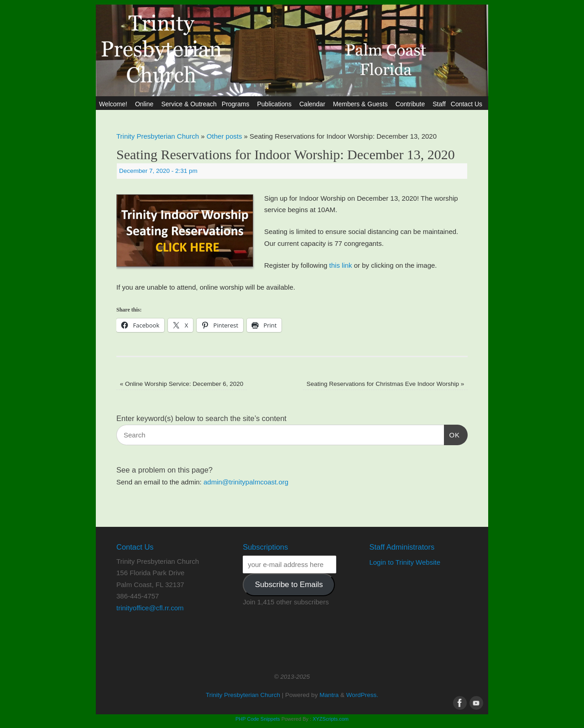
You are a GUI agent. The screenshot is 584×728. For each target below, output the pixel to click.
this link (341, 265)
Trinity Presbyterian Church (158, 136)
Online (146, 104)
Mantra (329, 695)
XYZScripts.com (331, 719)
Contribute (412, 104)
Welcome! (115, 104)
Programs (237, 104)
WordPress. (362, 695)
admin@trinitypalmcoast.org (246, 482)
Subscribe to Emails (289, 585)
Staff (439, 104)
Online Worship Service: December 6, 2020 (182, 384)
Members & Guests (362, 104)
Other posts (224, 136)
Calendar (314, 104)
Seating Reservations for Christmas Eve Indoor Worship (386, 384)
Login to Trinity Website (405, 562)
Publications (276, 104)
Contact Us (468, 104)
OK (452, 434)
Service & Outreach (189, 104)
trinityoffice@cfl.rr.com (150, 608)
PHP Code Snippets (258, 719)
